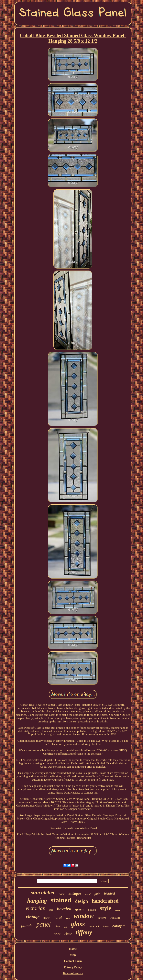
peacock (94, 926)
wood (88, 894)
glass (78, 924)
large (106, 926)
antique (75, 893)
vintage (33, 917)
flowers (102, 918)
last (65, 927)
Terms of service (73, 973)
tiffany (84, 932)
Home (73, 949)
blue (57, 926)
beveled (64, 909)
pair (97, 894)
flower (46, 918)
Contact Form (73, 961)
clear (68, 934)
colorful (118, 926)
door (62, 894)
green (79, 909)
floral (58, 917)
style (105, 908)
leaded (109, 893)
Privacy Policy (73, 967)
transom (115, 918)
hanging (37, 901)
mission (92, 910)
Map (73, 955)
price (57, 934)
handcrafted (105, 901)
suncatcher (43, 893)
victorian (35, 908)
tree (51, 910)
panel (44, 924)
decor (118, 910)
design (81, 901)
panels (27, 925)
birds (68, 918)
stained (61, 900)
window (84, 916)
